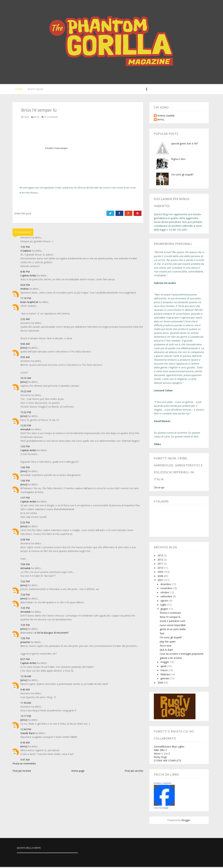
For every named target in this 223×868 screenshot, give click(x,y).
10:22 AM (26, 392)
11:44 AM (26, 704)
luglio (164, 606)
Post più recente (22, 772)
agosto (165, 602)
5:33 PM (25, 523)
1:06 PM (25, 468)
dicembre (166, 585)
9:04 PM (25, 286)
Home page (78, 772)
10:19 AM (26, 379)
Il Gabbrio (26, 252)
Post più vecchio (134, 772)
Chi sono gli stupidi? (182, 176)
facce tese (166, 647)
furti (162, 634)
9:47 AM (25, 761)
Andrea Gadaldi (166, 117)
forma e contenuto (170, 614)
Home (18, 90)
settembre (167, 597)
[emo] (24, 349)
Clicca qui (159, 488)
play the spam (168, 643)
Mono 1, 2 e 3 (162, 755)
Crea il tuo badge (161, 809)
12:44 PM (26, 730)
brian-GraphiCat (29, 303)
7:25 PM (25, 609)
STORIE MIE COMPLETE (168, 762)
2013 (161, 556)
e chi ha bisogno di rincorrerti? (52, 634)
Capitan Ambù (28, 277)
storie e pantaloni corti (172, 622)
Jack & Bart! (166, 651)
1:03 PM (25, 447)
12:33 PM (26, 427)
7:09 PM (25, 565)
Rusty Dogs (35, 90)
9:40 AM (25, 691)
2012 (161, 561)
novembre (167, 589)
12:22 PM (26, 413)
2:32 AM (25, 320)
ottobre (165, 593)
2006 (161, 684)
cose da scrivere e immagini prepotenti (182, 655)
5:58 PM (25, 541)
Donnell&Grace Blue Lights (169, 748)
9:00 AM (25, 345)
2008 (161, 577)
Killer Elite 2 (160, 751)
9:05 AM (25, 358)
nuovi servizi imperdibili (173, 626)
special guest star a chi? (185, 144)
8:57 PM (25, 660)
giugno (165, 610)
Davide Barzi (28, 734)
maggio (165, 663)
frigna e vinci (178, 160)
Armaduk (25, 430)
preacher (25, 643)
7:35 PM (25, 248)
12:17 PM (26, 717)
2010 (161, 569)
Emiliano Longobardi (163, 784)
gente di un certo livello (173, 630)
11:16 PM (26, 299)
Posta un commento (24, 764)
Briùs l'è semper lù (170, 618)
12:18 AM (26, 677)
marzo (164, 671)
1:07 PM (25, 499)
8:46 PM (25, 273)
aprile (164, 667)
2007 (161, 581)
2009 (161, 573)
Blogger (186, 821)
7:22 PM (25, 582)
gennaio (165, 679)
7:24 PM (25, 596)
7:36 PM (25, 639)
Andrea (24, 290)
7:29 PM (25, 626)
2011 (161, 565)
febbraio (166, 675)
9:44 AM (25, 744)
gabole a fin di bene (171, 659)
